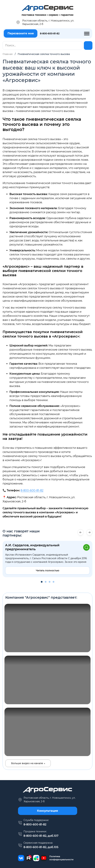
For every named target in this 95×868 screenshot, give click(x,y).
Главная (8, 54)
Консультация (47, 811)
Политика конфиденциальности (61, 858)
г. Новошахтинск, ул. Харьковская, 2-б (47, 800)
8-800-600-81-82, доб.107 (41, 836)
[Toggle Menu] (87, 33)
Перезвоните (21, 33)
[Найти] (88, 45)
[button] (89, 532)
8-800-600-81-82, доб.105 (41, 847)
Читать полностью (47, 570)
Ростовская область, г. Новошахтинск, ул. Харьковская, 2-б (45, 22)
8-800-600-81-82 (50, 33)
